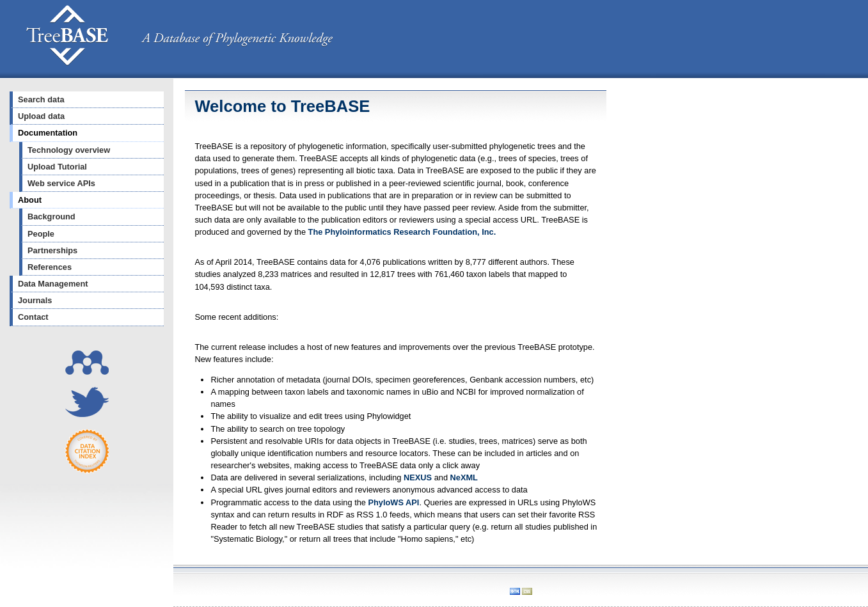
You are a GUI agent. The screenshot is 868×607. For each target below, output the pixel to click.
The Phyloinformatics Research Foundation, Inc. (402, 232)
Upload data (41, 116)
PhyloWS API (394, 502)
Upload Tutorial (57, 167)
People (41, 234)
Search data (41, 99)
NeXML (464, 477)
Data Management (53, 284)
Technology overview (69, 150)
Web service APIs (61, 183)
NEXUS (418, 477)
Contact (33, 317)
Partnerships (52, 250)
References (50, 267)
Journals (35, 300)
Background (51, 217)
